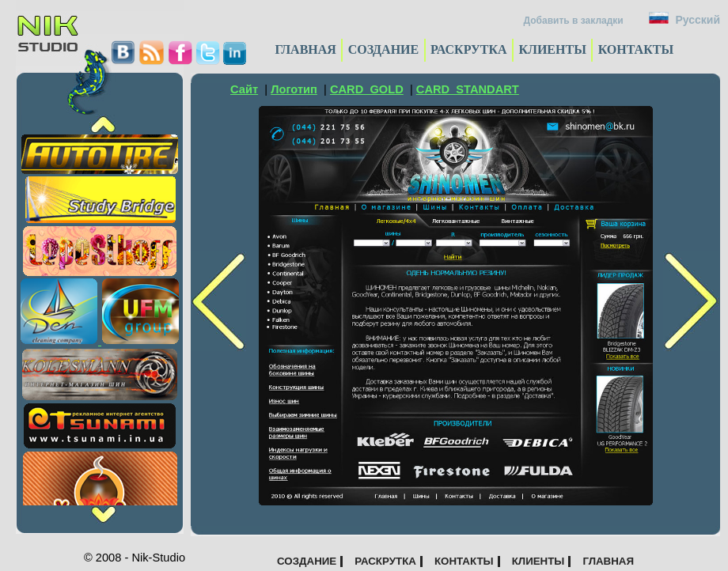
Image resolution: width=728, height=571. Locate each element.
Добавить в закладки (574, 21)
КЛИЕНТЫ (552, 49)
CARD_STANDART (468, 89)
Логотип (294, 89)
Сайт (244, 89)
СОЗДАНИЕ (384, 49)
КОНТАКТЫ (636, 49)
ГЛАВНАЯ (305, 49)
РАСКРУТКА (469, 49)
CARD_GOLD (367, 89)
